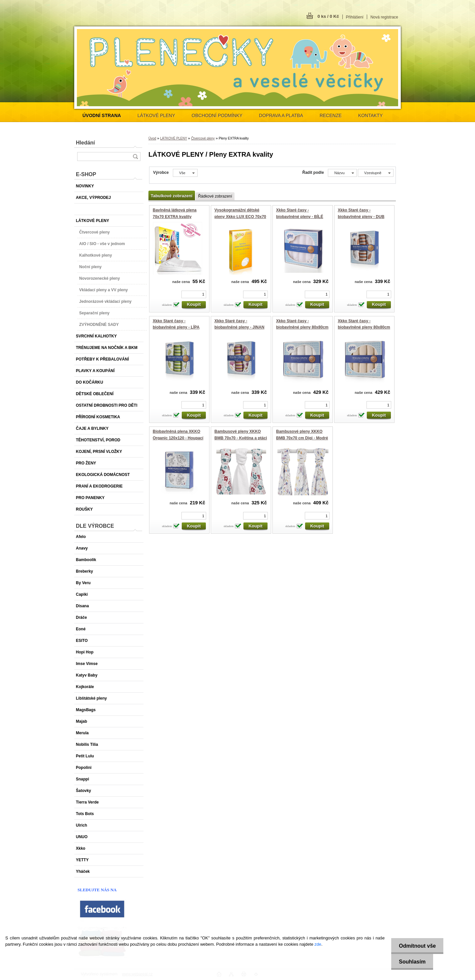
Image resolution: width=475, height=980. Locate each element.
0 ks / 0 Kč (328, 16)
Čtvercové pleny (203, 138)
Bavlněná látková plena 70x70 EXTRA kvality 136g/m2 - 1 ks (175, 217)
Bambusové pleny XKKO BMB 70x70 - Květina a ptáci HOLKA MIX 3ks (241, 438)
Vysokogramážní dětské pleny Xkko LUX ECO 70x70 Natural (240, 217)
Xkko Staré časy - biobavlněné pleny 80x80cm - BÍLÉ (302, 327)
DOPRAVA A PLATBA (281, 115)
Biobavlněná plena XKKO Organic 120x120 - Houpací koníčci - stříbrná (178, 438)
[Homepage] (102, 115)
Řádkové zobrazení (215, 196)
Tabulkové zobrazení (172, 196)
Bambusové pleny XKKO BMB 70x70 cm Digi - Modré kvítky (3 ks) (302, 438)
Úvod (152, 138)
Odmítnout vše (416, 946)
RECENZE (331, 115)
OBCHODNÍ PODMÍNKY (217, 115)
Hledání (85, 143)
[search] (135, 157)
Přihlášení (355, 17)
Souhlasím (411, 962)
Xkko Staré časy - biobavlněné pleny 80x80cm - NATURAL (364, 327)
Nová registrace (384, 17)
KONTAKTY (370, 115)
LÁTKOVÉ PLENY (156, 115)
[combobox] (342, 173)
